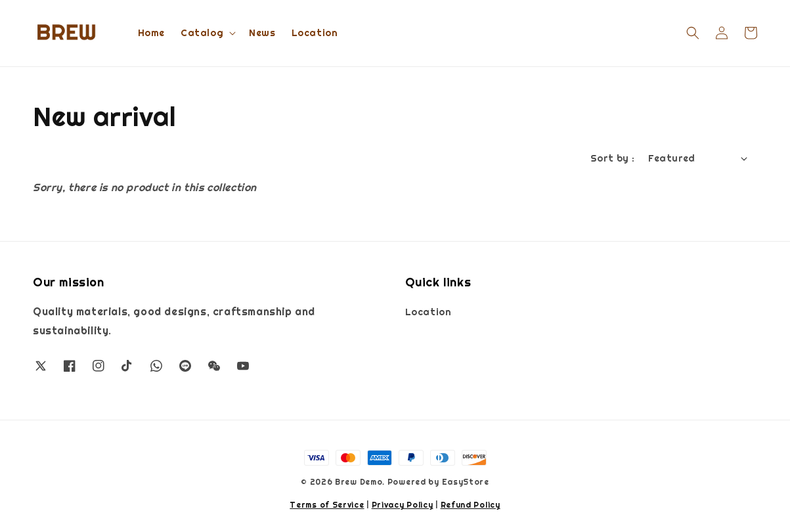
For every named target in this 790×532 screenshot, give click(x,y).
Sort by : (613, 158)
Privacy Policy (403, 505)
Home (151, 33)
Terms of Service (327, 505)
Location (315, 33)
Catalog (202, 33)
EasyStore (466, 482)
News (262, 33)
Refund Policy (471, 505)
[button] (693, 33)
